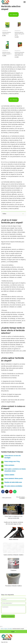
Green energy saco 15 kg (12, 461)
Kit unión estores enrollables (13, 486)
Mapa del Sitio (4, 642)
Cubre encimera (9, 465)
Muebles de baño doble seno (13, 482)
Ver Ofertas (13, 14)
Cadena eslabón (9, 475)
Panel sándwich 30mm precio (14, 478)
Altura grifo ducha (7, 498)
